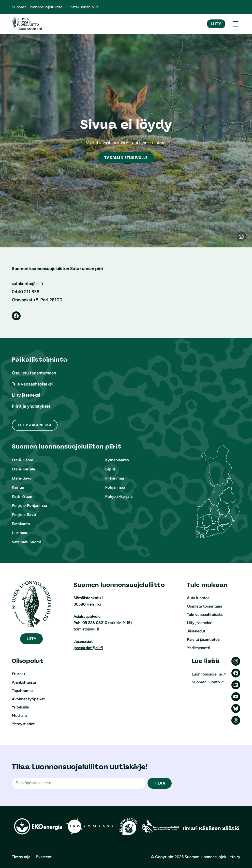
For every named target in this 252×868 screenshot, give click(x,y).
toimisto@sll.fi (86, 629)
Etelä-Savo (22, 478)
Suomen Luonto (206, 682)
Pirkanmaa (115, 478)
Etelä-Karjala (23, 469)
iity (31, 639)
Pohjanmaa (115, 487)
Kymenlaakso (117, 460)
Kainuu (18, 487)
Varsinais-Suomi (26, 542)
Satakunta (21, 524)
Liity (216, 24)
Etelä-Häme (23, 460)
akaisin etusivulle (126, 158)
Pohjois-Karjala (119, 496)
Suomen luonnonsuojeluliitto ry (212, 857)
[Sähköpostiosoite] (79, 783)
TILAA (160, 783)
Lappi (110, 469)
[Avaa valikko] (236, 24)
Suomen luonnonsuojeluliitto (37, 7)
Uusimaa (19, 533)
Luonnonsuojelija (207, 674)
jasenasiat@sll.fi (88, 648)
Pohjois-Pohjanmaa (29, 506)
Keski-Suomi (23, 496)
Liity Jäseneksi (35, 425)
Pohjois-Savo (24, 515)
